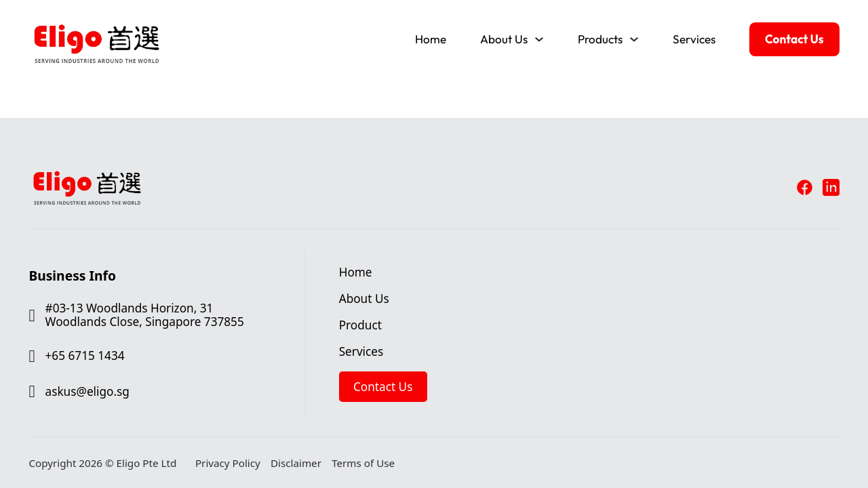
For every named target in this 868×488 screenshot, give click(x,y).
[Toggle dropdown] (539, 39)
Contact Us (794, 39)
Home (431, 39)
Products (600, 39)
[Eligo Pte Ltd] (96, 15)
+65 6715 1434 (85, 356)
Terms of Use (363, 463)
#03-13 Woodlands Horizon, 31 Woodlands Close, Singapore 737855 (145, 315)
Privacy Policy (228, 463)
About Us (504, 39)
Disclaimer (296, 463)
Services (694, 39)
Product (360, 325)
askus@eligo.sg (87, 392)
